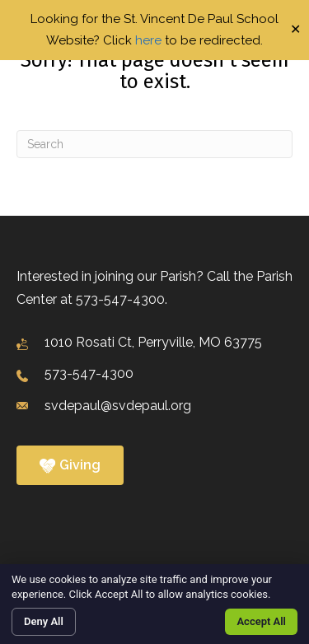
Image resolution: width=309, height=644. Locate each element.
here (148, 40)
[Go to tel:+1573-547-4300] (154, 375)
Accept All (261, 621)
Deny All (44, 621)
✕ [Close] (295, 30)
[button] (70, 465)
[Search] (154, 144)
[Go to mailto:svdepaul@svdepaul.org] (154, 406)
